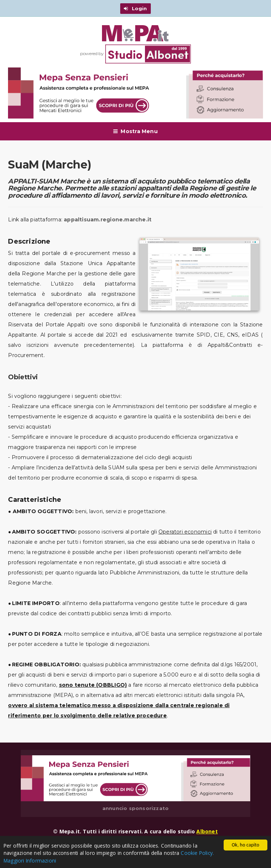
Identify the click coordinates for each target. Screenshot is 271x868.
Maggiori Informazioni (30, 861)
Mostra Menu (135, 131)
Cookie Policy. (197, 853)
